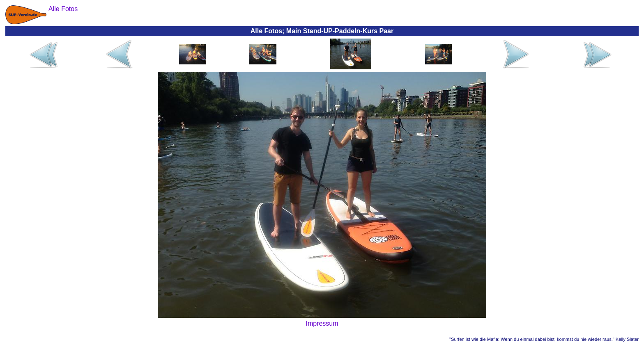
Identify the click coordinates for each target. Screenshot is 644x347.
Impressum (322, 323)
